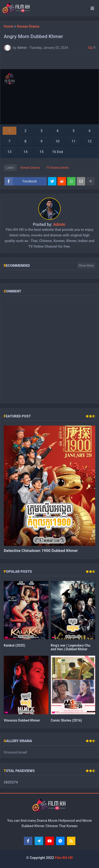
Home (8, 27)
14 (25, 152)
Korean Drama (28, 27)
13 (9, 152)
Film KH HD (64, 858)
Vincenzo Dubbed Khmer (22, 720)
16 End (58, 152)
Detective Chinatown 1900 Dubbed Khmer (41, 551)
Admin (59, 224)
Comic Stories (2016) (66, 720)
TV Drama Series (57, 168)
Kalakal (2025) (14, 645)
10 (57, 141)
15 (42, 152)
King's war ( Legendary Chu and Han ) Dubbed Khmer (71, 647)
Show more (86, 265)
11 (74, 141)
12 (90, 141)
